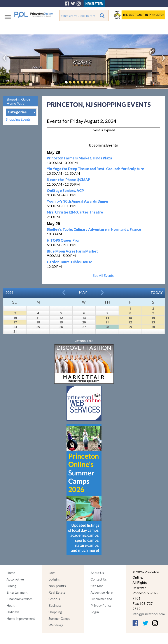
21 (107, 322)
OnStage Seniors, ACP (65, 190)
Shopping (55, 612)
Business (55, 605)
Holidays (13, 612)
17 (15, 322)
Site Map (97, 586)
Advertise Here (102, 592)
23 (153, 322)
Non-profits (57, 586)
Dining (11, 586)
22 (130, 322)
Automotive (15, 579)
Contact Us (99, 579)
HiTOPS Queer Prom (64, 240)
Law (52, 573)
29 (130, 327)
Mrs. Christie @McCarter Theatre (75, 212)
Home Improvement (21, 618)
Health (11, 605)
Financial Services (20, 599)
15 (130, 318)
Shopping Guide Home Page (18, 101)
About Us (97, 573)
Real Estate (57, 592)
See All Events (103, 275)
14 (107, 318)
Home (11, 573)
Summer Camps (59, 618)
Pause (100, 82)
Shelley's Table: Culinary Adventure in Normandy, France (94, 229)
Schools (54, 599)
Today (157, 292)
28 (107, 327)
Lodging (55, 579)
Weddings (56, 625)
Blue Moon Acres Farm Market (72, 251)
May (83, 292)
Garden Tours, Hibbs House (70, 262)
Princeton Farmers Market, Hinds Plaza (79, 158)
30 (153, 327)
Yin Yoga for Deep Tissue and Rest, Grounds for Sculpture (95, 169)
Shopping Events (18, 119)
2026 (9, 292)
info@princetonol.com (149, 614)
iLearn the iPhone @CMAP (68, 180)
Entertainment (17, 592)
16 (153, 318)
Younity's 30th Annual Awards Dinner (78, 201)
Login (95, 612)
